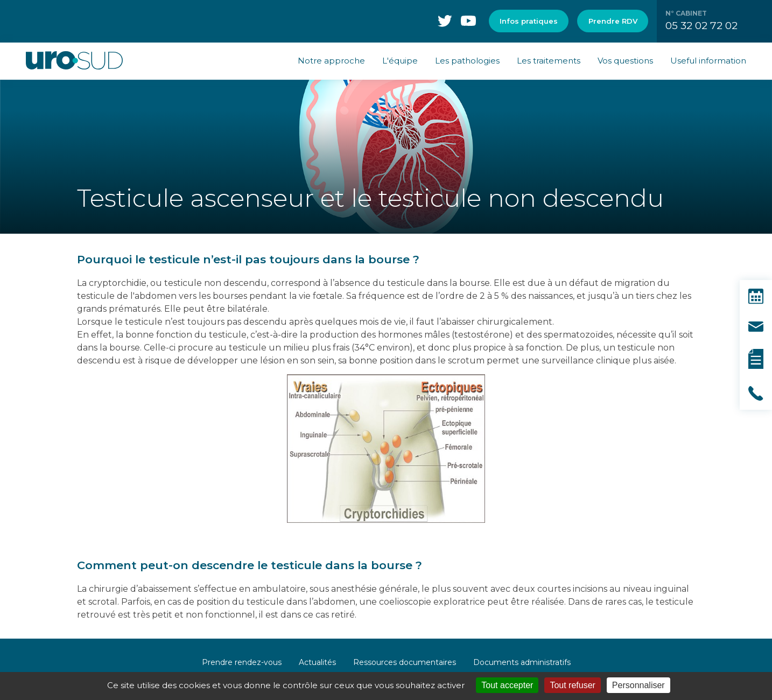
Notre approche (331, 61)
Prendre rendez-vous (242, 662)
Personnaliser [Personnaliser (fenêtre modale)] (638, 685)
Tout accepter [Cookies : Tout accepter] (507, 685)
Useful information (708, 61)
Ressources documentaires (405, 662)
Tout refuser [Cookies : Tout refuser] (572, 685)
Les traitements (549, 61)
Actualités (317, 662)
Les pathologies (467, 61)
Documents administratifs (522, 662)
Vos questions (625, 61)
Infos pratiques (529, 21)
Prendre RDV (613, 21)
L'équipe (400, 61)
